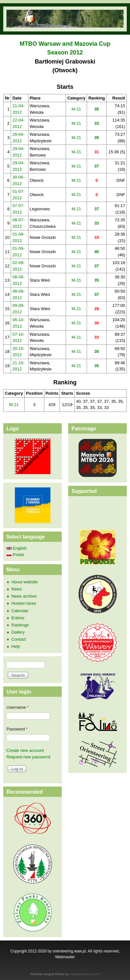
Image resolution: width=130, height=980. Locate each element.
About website (25, 582)
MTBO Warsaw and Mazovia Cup (65, 44)
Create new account (25, 750)
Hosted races (24, 603)
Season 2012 (65, 52)
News (17, 589)
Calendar (20, 611)
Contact (19, 639)
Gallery (18, 632)
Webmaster (65, 957)
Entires (18, 618)
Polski (15, 555)
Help (16, 646)
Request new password (28, 757)
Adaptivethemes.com (85, 974)
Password (17, 729)
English (16, 548)
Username (18, 707)
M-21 (76, 109)
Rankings (20, 625)
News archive (24, 596)
